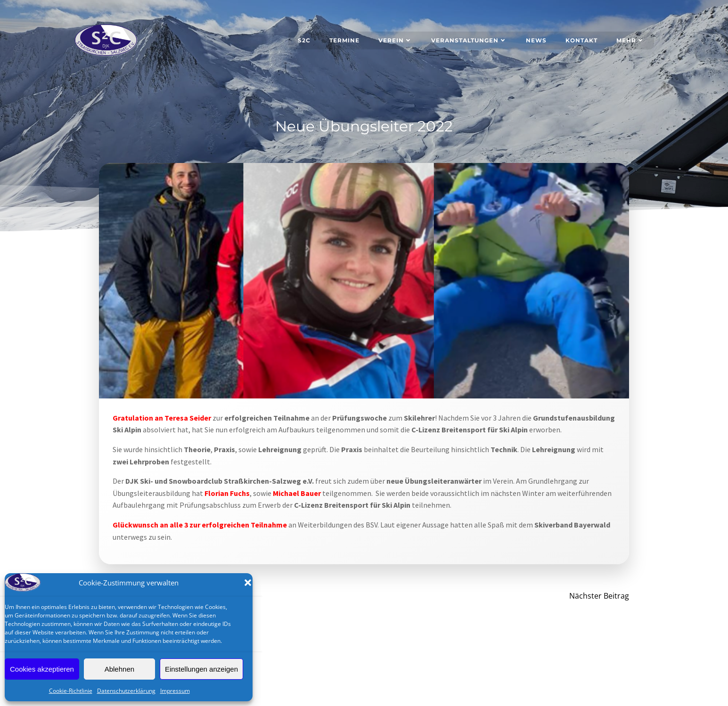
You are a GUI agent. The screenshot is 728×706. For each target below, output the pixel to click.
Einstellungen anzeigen (201, 669)
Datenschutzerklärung (126, 691)
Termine (345, 40)
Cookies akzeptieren (42, 669)
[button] (248, 583)
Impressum (175, 691)
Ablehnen (119, 669)
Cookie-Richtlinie (71, 691)
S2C (305, 40)
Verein (396, 40)
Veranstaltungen (470, 40)
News (537, 40)
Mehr (631, 40)
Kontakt (582, 40)
